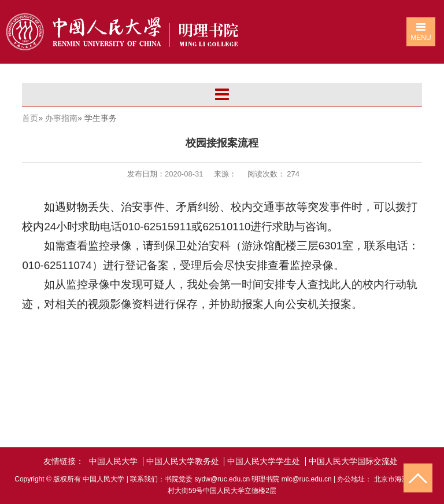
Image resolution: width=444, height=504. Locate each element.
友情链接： (64, 461)
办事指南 (61, 118)
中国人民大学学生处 (264, 461)
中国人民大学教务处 (183, 461)
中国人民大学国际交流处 (353, 461)
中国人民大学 (113, 461)
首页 (30, 118)
